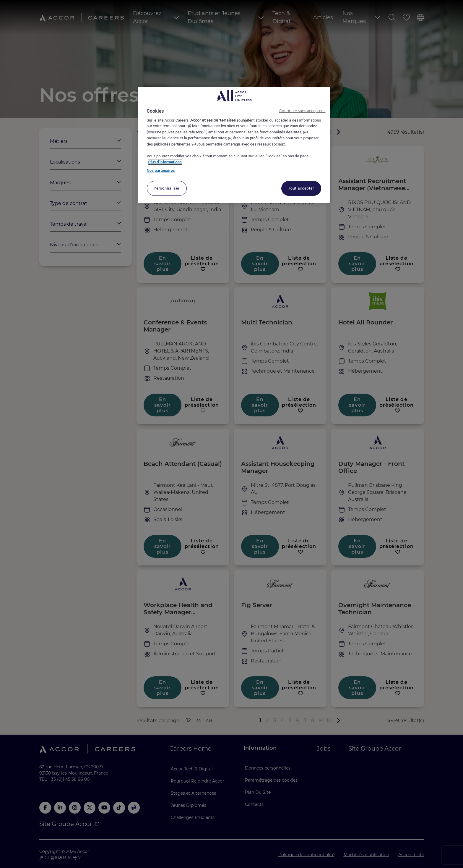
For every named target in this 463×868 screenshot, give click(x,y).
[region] (234, 145)
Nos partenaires (161, 170)
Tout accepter (301, 188)
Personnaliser (167, 188)
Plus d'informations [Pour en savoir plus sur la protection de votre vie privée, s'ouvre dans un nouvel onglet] (165, 162)
